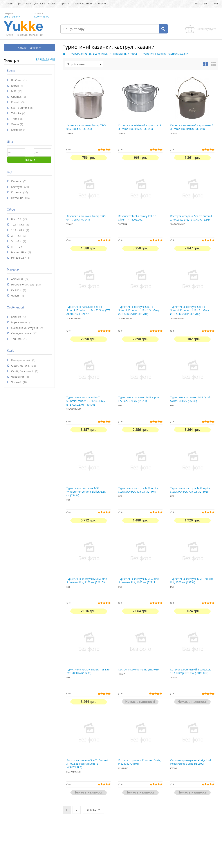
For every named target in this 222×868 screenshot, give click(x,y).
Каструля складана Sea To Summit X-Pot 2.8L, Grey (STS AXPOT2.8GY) (191, 218)
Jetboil (15, 86)
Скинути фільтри (45, 59)
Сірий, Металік (21, 366)
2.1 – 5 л (16, 236)
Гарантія (65, 4)
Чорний (16, 382)
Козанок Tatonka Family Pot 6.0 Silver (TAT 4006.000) (137, 218)
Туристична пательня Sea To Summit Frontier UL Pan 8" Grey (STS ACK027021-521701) (88, 310)
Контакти (101, 4)
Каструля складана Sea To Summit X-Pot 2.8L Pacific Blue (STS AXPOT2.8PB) (87, 764)
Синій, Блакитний (23, 371)
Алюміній (17, 279)
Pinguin (16, 102)
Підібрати (29, 160)
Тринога (17, 339)
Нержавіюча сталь (23, 284)
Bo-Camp (17, 80)
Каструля (17, 187)
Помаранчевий (21, 360)
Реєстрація (201, 4)
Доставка (39, 4)
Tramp (15, 119)
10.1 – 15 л (18, 224)
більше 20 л (19, 252)
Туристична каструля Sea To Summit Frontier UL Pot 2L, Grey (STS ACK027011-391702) (189, 310)
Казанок (17, 181)
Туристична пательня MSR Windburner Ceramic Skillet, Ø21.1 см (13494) (87, 492)
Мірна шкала (20, 322)
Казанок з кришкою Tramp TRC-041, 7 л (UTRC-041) (86, 218)
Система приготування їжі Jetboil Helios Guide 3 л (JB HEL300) (191, 762)
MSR (14, 91)
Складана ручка (21, 333)
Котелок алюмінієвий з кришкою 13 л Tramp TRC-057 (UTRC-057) (191, 671)
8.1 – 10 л (17, 247)
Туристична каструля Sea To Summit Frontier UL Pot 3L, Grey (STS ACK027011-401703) (86, 401)
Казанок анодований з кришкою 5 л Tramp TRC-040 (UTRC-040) (192, 127)
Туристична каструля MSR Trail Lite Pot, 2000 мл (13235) (88, 671)
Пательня (18, 198)
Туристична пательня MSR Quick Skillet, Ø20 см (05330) (190, 399)
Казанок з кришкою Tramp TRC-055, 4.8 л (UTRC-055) (86, 127)
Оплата (52, 4)
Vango (15, 124)
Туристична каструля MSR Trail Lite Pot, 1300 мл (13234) (192, 581)
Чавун (15, 295)
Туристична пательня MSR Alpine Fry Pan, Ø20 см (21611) (139, 399)
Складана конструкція (25, 328)
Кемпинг (17, 130)
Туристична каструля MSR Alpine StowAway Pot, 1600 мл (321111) (138, 581)
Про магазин (24, 4)
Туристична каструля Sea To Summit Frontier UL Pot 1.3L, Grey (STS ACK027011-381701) (139, 310)
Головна (8, 4)
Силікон (16, 290)
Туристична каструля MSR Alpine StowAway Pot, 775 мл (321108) (190, 490)
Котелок (17, 192)
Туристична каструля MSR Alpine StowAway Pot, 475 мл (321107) (138, 490)
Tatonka (16, 113)
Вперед (93, 810)
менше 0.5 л (19, 258)
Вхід (216, 4)
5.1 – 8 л (16, 241)
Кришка (16, 317)
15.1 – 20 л (18, 230)
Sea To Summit (20, 108)
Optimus (16, 97)
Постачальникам (82, 4)
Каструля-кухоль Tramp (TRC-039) (139, 669)
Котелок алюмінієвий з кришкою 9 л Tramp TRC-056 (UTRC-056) (140, 127)
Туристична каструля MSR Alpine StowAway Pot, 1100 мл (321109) (87, 581)
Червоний (18, 377)
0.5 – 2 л (16, 219)
